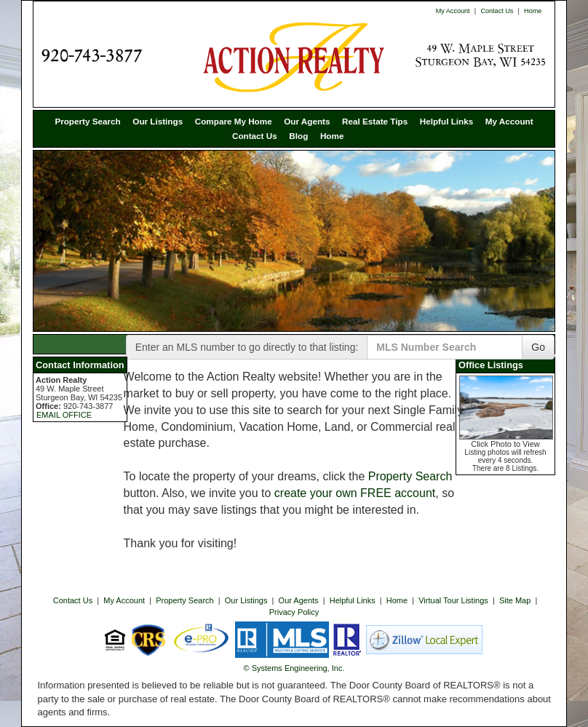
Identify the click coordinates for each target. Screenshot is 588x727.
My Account (453, 11)
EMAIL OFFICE (64, 415)
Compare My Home (234, 121)
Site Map (515, 600)
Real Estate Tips (375, 121)
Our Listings (158, 121)
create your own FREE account (355, 493)
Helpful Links (446, 121)
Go (538, 347)
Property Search (87, 121)
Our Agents (307, 121)
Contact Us (497, 11)
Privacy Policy (294, 612)
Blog (298, 136)
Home (533, 11)
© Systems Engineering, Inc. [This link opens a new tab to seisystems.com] (294, 668)
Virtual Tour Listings (453, 600)
